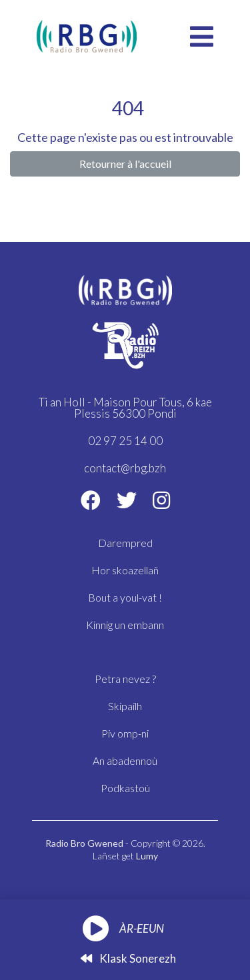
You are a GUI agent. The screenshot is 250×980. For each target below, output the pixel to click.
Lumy (147, 856)
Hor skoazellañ (125, 570)
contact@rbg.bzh (125, 468)
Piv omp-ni (125, 733)
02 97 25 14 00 (125, 441)
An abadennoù (125, 760)
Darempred (125, 543)
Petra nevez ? (125, 679)
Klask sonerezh (128, 958)
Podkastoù (125, 788)
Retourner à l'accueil (125, 164)
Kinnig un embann (125, 625)
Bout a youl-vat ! (125, 597)
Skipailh (125, 706)
